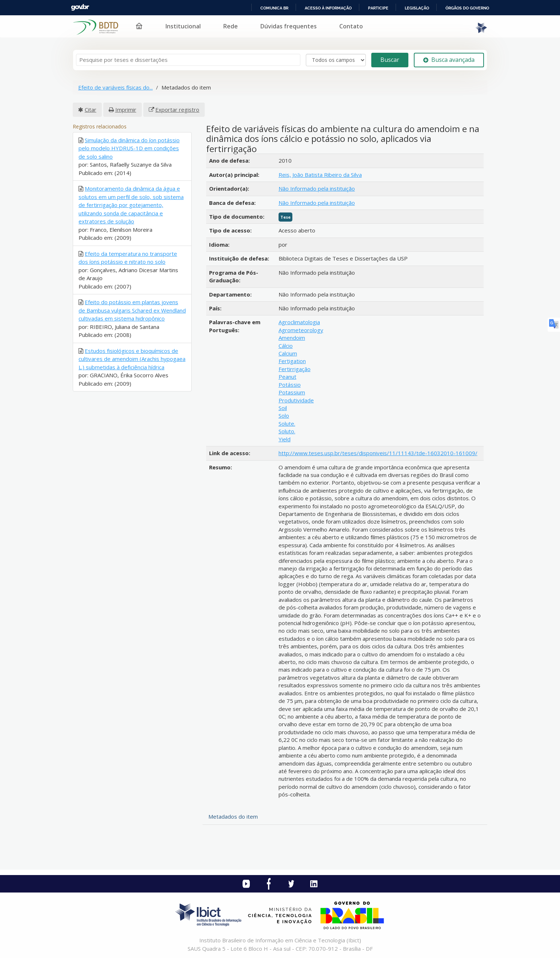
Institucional (183, 26)
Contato (351, 26)
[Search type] (336, 60)
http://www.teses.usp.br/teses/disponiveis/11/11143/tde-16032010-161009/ (378, 453)
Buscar (390, 60)
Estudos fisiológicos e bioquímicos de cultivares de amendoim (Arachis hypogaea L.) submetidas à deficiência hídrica (132, 359)
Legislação (417, 8)
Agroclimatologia (299, 322)
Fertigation (292, 361)
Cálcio (286, 346)
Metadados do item (233, 816)
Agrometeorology (301, 330)
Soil (283, 408)
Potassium (292, 392)
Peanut (287, 377)
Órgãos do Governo (467, 8)
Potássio (290, 385)
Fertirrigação (295, 369)
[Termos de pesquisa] (188, 60)
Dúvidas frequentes (289, 26)
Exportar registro (177, 110)
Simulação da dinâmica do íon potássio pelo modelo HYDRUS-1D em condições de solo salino (129, 148)
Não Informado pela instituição (317, 188)
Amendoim (292, 338)
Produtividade (296, 400)
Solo (284, 416)
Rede (231, 26)
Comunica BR (274, 8)
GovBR (80, 7)
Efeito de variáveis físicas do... (115, 87)
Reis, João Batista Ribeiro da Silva (320, 175)
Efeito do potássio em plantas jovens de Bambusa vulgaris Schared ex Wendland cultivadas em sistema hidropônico (132, 310)
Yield (285, 439)
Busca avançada (449, 60)
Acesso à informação (328, 8)
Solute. (287, 424)
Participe (378, 8)
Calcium (288, 353)
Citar (91, 110)
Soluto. (287, 431)
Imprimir (126, 110)
